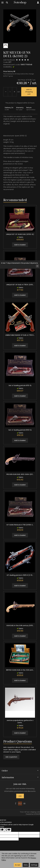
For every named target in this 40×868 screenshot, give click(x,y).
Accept (18, 865)
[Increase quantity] (6, 92)
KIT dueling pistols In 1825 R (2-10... (20, 575)
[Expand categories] (2, 3)
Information (20, 777)
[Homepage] (20, 3)
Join (20, 796)
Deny (26, 865)
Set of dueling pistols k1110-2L (20, 385)
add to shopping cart (29, 92)
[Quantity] (10, 92)
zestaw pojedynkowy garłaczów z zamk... (20, 721)
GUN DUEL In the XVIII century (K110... (20, 625)
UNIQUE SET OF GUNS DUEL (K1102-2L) (20, 234)
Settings (34, 865)
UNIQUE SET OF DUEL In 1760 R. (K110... (20, 285)
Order (20, 771)
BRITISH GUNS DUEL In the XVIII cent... (20, 670)
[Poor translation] (8, 830)
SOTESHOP (37, 814)
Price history (9, 71)
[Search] (7, 3)
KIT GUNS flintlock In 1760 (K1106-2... (20, 525)
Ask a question (11, 757)
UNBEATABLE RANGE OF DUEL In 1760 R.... (20, 335)
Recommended (15, 200)
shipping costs (35, 812)
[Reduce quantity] (14, 92)
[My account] (38, 3)
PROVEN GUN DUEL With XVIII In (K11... (20, 474)
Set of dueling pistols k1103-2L (20, 430)
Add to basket (20, 245)
